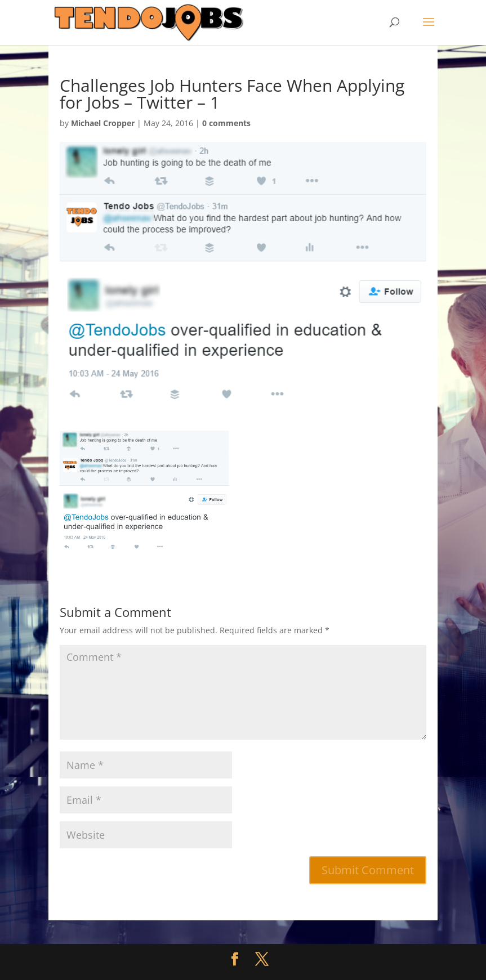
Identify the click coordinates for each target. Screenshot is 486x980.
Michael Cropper (103, 123)
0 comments (226, 123)
